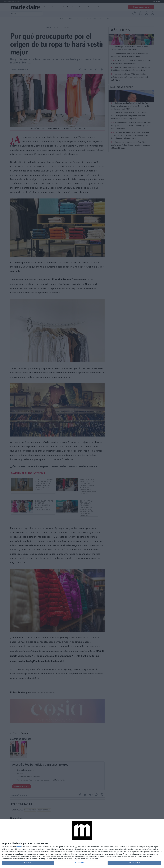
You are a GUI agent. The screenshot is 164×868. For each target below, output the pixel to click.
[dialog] (82, 843)
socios (19, 847)
